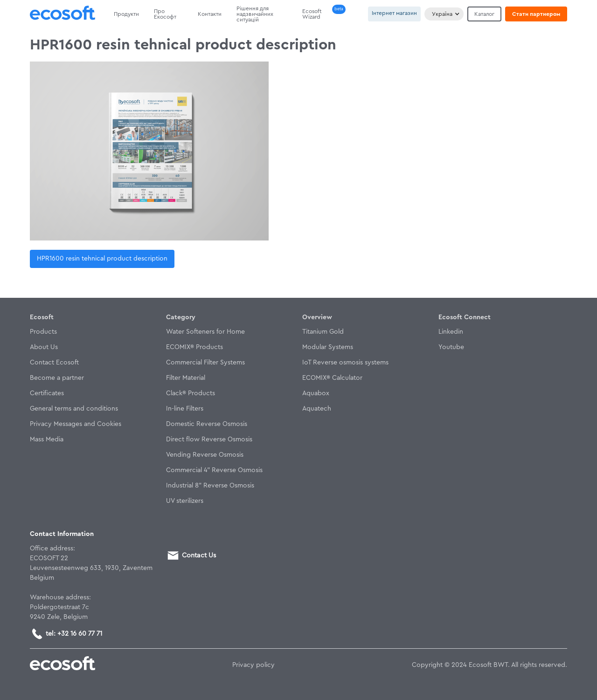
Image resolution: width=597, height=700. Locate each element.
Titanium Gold (323, 332)
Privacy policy (253, 665)
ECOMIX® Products (194, 347)
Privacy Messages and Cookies (76, 424)
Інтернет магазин (394, 13)
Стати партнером (536, 14)
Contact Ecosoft (54, 363)
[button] (444, 14)
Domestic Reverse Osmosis (207, 424)
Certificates (47, 393)
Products (43, 332)
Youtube (451, 347)
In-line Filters (185, 409)
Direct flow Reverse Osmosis (209, 439)
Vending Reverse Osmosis (205, 455)
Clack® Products (191, 393)
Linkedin (451, 332)
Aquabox (316, 393)
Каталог (484, 14)
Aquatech (317, 409)
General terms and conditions (74, 409)
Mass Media (47, 439)
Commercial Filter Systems (205, 363)
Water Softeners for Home (205, 332)
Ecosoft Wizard (312, 14)
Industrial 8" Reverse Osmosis (210, 486)
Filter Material (186, 378)
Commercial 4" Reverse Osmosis (214, 470)
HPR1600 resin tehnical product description (102, 259)
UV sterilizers (185, 501)
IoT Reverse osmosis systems (345, 363)
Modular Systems (328, 347)
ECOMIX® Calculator (332, 378)
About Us (44, 347)
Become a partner (57, 378)
